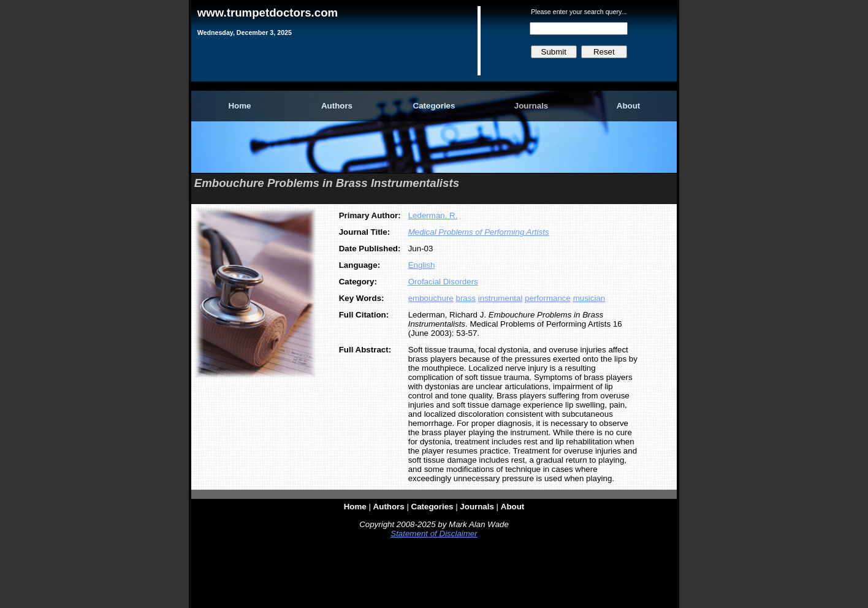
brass (466, 298)
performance (548, 298)
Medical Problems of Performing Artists (479, 232)
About (629, 106)
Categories (434, 106)
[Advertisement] (434, 576)
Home (239, 106)
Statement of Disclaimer (434, 534)
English (422, 265)
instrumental (501, 298)
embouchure (431, 298)
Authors (337, 106)
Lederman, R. (433, 215)
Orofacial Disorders (443, 282)
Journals (531, 106)
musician (589, 298)
